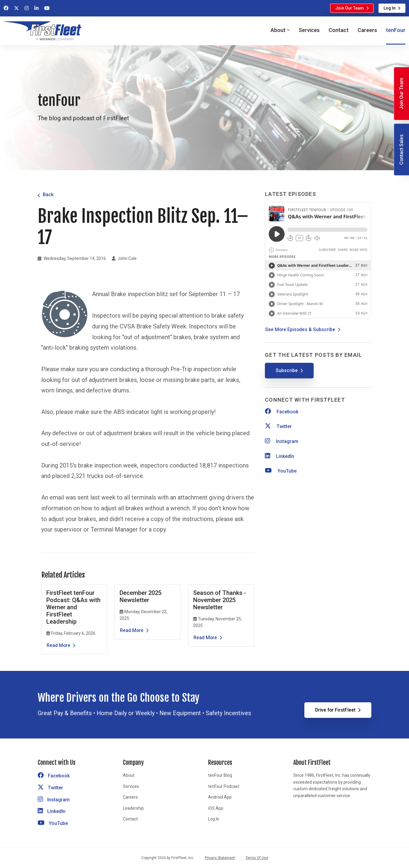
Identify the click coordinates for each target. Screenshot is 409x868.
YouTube (281, 471)
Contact (339, 30)
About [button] (278, 30)
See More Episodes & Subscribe (300, 329)
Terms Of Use (257, 858)
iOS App (216, 808)
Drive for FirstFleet (335, 710)
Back (48, 195)
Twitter (278, 426)
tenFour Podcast (224, 786)
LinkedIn (280, 456)
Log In (390, 8)
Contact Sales (401, 150)
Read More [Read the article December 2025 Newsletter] (132, 630)
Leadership (133, 808)
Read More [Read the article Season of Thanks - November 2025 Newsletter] (205, 638)
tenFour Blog (220, 775)
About (129, 775)
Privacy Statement (220, 858)
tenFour (396, 30)
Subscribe (287, 370)
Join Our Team (350, 8)
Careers (367, 30)
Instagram (282, 441)
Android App (220, 797)
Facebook (282, 412)
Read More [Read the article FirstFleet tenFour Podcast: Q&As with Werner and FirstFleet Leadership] (58, 645)
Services (309, 30)
